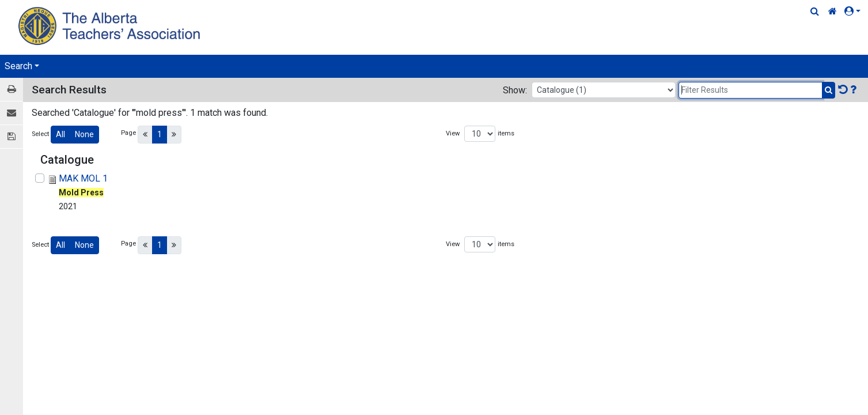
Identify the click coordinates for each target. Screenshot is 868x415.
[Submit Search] (829, 90)
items (506, 133)
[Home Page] (111, 26)
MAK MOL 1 (83, 178)
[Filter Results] (751, 90)
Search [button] (18, 66)
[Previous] (145, 135)
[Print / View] (12, 90)
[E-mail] (12, 113)
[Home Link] (833, 12)
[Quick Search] (815, 12)
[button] (855, 12)
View (453, 133)
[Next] (174, 135)
